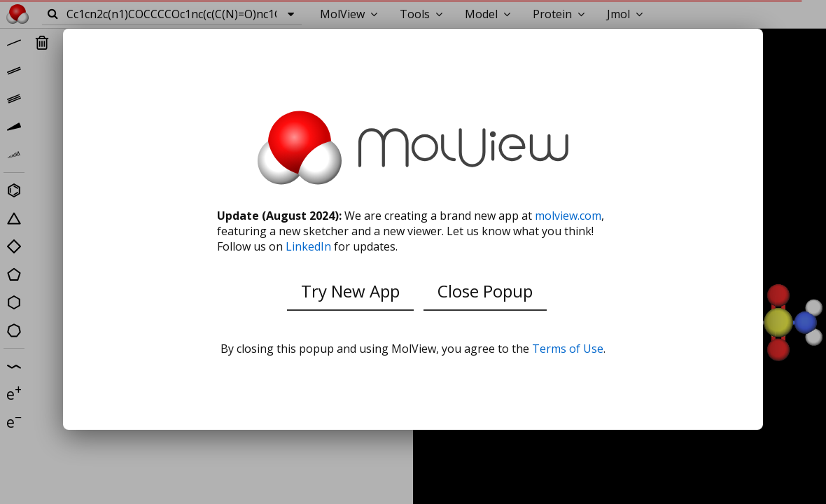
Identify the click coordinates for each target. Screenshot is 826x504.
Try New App (350, 291)
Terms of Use (568, 349)
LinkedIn (308, 246)
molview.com (568, 216)
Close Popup (485, 291)
